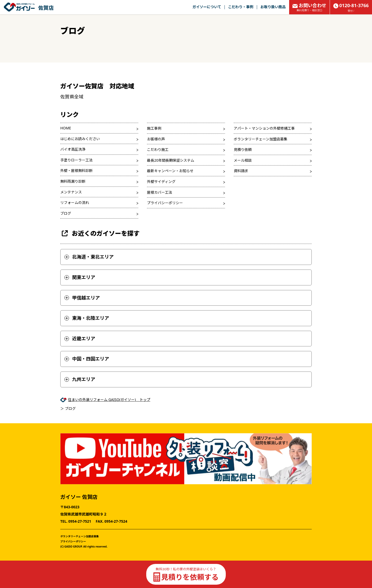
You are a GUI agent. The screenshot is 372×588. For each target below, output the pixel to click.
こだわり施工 (158, 149)
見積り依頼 (243, 149)
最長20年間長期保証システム (171, 160)
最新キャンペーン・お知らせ (170, 171)
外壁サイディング (161, 182)
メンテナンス (71, 192)
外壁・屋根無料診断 (76, 171)
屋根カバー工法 (160, 192)
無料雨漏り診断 (73, 181)
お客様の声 (156, 139)
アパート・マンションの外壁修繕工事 (264, 128)
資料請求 (241, 171)
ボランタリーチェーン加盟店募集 (261, 139)
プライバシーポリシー (165, 203)
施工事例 (154, 128)
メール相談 (243, 160)
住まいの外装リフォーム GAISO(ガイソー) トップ (109, 400)
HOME (66, 128)
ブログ (66, 213)
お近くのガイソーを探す (100, 233)
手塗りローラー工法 (76, 160)
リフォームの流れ (75, 203)
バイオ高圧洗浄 (73, 149)
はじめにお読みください (80, 139)
